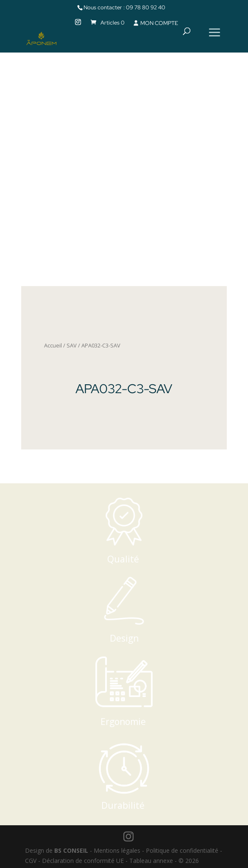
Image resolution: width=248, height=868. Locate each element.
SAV (72, 345)
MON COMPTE (155, 23)
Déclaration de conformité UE (83, 861)
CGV (31, 861)
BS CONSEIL (71, 850)
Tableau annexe (151, 861)
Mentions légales (117, 850)
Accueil (53, 345)
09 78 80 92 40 (146, 7)
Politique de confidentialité (182, 850)
